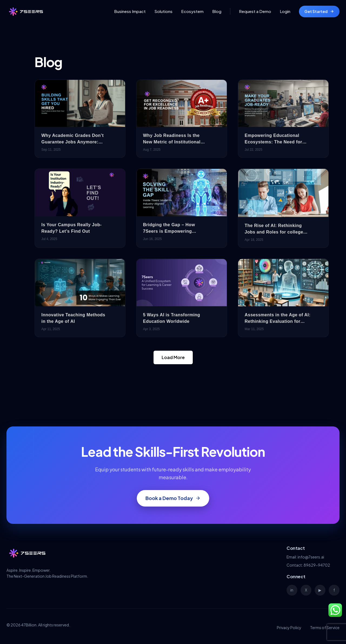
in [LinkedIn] (292, 590)
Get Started (319, 11)
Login (285, 11)
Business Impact (130, 11)
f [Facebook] (334, 590)
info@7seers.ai (311, 557)
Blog (217, 11)
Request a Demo (255, 11)
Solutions (163, 11)
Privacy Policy (289, 627)
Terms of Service (325, 627)
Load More (173, 357)
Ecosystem (192, 11)
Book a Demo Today (173, 498)
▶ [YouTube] (320, 590)
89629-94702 (317, 565)
